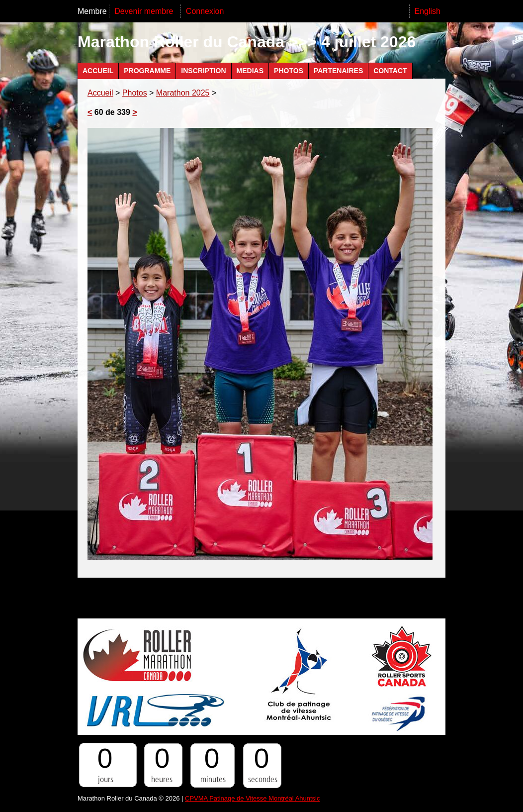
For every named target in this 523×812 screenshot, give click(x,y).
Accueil (98, 71)
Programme (147, 71)
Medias (250, 71)
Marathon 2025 (183, 93)
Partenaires (338, 71)
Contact (390, 71)
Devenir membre (145, 11)
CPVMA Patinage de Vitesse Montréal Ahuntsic (252, 798)
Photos (289, 71)
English (428, 11)
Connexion (205, 11)
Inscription (203, 71)
